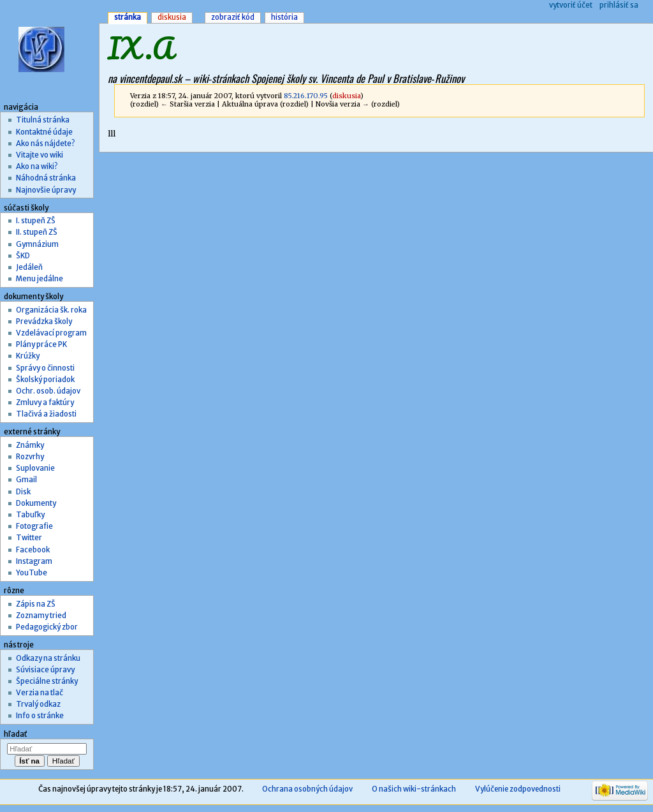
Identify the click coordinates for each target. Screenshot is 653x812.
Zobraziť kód (233, 17)
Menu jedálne (40, 279)
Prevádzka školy (44, 321)
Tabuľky (30, 515)
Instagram (34, 561)
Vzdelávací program (51, 333)
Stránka (128, 17)
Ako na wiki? (37, 166)
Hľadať (16, 734)
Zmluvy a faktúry (45, 402)
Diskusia (172, 17)
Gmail (26, 480)
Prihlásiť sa (619, 5)
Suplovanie (35, 468)
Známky (30, 445)
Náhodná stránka (46, 178)
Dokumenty (36, 503)
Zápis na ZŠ (36, 604)
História (284, 17)
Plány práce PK (41, 344)
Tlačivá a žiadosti (46, 414)
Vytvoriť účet (571, 5)
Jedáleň (29, 267)
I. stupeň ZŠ (36, 221)
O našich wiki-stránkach (414, 789)
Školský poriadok (45, 380)
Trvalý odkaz (38, 704)
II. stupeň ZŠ (37, 232)
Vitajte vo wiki (40, 155)
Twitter (29, 538)
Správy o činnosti (45, 368)
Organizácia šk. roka (51, 310)
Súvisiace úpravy (45, 670)
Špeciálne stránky (47, 681)
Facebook (33, 550)
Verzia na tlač (40, 693)
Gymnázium (37, 244)
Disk (23, 492)
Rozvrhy (30, 457)
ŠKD (23, 256)
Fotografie (34, 526)
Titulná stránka (43, 120)
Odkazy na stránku (48, 658)
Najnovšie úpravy (46, 190)
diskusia (346, 96)
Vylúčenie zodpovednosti (518, 789)
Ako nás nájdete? (45, 144)
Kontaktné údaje (44, 132)
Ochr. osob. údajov (48, 391)
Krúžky (28, 356)
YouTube (32, 573)
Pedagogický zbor (47, 627)
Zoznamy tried (41, 616)
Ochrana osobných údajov (307, 789)
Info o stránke (40, 716)
